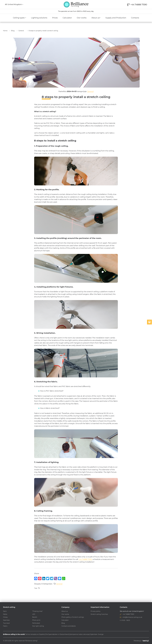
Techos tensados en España (35, 634)
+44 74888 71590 (85, 559)
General (90, 91)
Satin (5, 611)
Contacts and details (69, 626)
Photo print (36, 620)
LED (34, 614)
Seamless (6, 620)
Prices (55, 18)
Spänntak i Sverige (97, 634)
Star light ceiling (38, 626)
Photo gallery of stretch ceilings (73, 617)
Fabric (5, 626)
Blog (63, 623)
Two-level (6, 623)
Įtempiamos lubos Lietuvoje (79, 634)
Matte (5, 614)
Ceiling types (20, 18)
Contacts (135, 18)
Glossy (5, 617)
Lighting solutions (39, 18)
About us (96, 18)
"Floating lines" (38, 611)
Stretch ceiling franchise (99, 614)
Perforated (36, 623)
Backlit (35, 617)
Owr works (82, 18)
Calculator (67, 18)
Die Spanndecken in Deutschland (57, 634)
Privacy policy (96, 611)
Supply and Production (116, 18)
